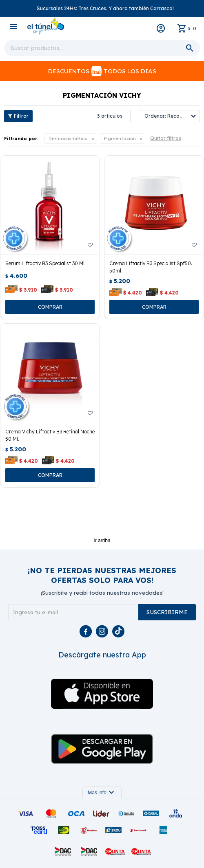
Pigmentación (120, 138)
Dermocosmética (68, 138)
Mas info (102, 793)
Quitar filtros (166, 138)
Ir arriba (102, 541)
